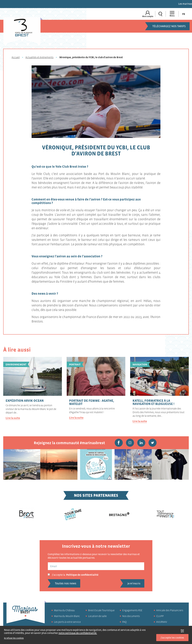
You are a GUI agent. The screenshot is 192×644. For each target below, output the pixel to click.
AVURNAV (162, 622)
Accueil (16, 57)
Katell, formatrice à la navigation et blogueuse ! (153, 402)
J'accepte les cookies (172, 638)
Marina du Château (64, 610)
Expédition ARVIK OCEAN (25, 401)
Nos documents (131, 616)
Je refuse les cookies (14, 638)
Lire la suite (13, 418)
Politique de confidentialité (82, 575)
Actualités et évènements (39, 57)
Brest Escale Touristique (101, 610)
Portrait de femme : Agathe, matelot (92, 402)
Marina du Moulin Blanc (67, 616)
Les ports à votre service (67, 622)
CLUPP (160, 616)
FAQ (124, 622)
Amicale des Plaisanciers (170, 610)
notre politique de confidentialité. (78, 633)
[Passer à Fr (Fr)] (184, 14)
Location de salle (97, 616)
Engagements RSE (132, 610)
